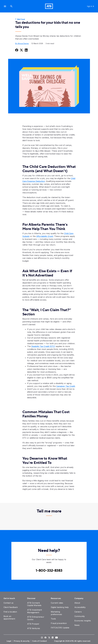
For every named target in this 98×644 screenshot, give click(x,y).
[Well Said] (49, 19)
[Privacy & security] (22, 641)
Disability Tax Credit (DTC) (43, 346)
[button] (5, 6)
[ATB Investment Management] (34, 611)
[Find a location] (10, 612)
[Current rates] (57, 603)
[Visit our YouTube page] (56, 638)
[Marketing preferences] (56, 613)
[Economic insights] (83, 621)
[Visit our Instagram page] (42, 638)
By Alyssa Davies (22, 43)
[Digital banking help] (60, 607)
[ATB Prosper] (33, 624)
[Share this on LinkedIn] (26, 50)
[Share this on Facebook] (16, 50)
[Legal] (9, 641)
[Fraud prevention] (59, 623)
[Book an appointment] (9, 618)
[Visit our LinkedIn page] (53, 638)
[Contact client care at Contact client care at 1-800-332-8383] (49, 571)
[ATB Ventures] (34, 628)
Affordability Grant (45, 236)
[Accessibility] (80, 607)
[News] (77, 625)
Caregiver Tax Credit (66, 386)
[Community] (80, 616)
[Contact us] (9, 603)
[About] (77, 603)
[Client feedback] (11, 607)
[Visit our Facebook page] (46, 638)
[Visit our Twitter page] (49, 638)
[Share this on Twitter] (21, 50)
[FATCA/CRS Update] (60, 628)
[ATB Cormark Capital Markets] (34, 604)
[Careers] (78, 612)
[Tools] (53, 619)
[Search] (11, 6)
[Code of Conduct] (40, 641)
